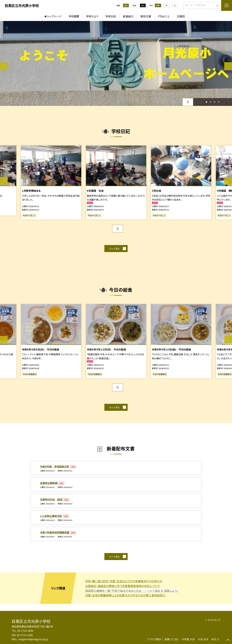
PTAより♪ (164, 16)
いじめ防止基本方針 (51, 516)
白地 (134, 5)
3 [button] (215, 102)
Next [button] (228, 66)
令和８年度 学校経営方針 (55, 466)
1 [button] (206, 102)
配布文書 (146, 16)
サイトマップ (214, 620)
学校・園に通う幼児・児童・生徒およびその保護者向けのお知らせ (124, 581)
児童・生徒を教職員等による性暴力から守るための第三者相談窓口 (125, 595)
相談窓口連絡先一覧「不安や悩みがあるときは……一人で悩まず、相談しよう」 (132, 591)
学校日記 (111, 16)
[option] (116, 63)
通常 (126, 5)
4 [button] (219, 102)
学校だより (92, 16)
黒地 (143, 5)
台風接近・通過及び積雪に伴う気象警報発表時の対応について (123, 586)
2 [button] (211, 102)
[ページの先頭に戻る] (228, 640)
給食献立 (128, 16)
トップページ (54, 16)
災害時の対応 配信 (51, 499)
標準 (158, 5)
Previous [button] (4, 66)
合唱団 (181, 16)
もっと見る (115, 249)
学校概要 (74, 16)
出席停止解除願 (49, 483)
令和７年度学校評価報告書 (55, 532)
